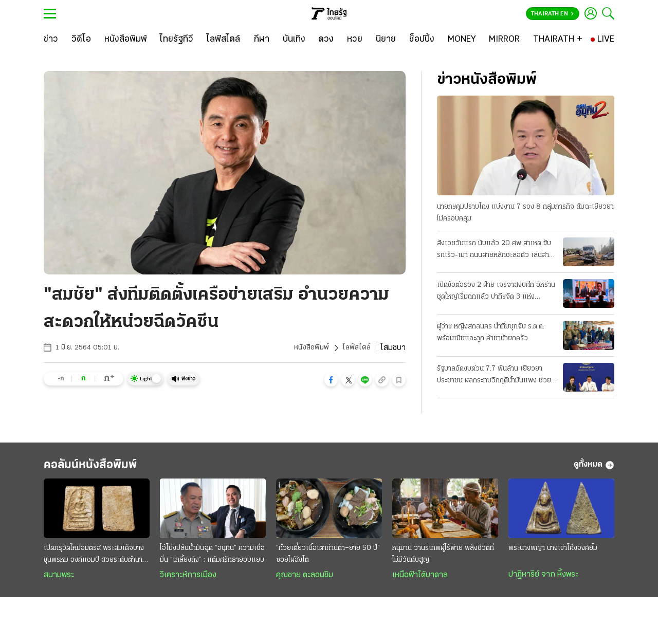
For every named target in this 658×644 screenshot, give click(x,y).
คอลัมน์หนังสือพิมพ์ (104, 467)
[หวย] (355, 40)
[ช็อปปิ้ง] (422, 40)
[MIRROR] (504, 40)
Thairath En (552, 14)
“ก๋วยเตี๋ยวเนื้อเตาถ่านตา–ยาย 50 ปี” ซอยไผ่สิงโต (328, 559)
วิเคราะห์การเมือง (188, 580)
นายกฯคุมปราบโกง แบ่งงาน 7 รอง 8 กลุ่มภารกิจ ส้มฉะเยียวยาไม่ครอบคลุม (525, 213)
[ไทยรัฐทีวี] (177, 40)
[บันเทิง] (294, 40)
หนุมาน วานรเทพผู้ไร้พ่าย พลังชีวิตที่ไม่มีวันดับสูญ (443, 559)
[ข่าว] (51, 40)
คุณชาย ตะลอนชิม (305, 580)
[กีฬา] (261, 40)
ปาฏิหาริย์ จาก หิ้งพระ (543, 579)
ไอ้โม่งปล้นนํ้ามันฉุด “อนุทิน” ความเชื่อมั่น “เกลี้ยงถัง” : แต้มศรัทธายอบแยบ (212, 559)
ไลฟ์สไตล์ (356, 348)
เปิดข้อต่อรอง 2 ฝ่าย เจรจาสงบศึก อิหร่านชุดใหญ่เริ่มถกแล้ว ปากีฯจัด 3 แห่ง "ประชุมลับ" (496, 292)
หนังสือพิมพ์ (309, 348)
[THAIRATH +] (558, 40)
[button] (331, 380)
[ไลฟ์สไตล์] (223, 40)
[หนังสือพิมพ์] (126, 40)
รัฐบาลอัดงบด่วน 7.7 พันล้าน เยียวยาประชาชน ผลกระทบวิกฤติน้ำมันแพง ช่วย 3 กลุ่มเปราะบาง (494, 376)
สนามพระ (59, 580)
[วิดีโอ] (81, 40)
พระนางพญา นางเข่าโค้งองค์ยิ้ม (553, 553)
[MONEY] (462, 40)
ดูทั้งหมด (594, 468)
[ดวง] (326, 40)
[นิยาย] (386, 40)
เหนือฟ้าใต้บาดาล (420, 580)
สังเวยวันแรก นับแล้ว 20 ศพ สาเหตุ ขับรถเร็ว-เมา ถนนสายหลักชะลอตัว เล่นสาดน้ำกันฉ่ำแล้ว (495, 251)
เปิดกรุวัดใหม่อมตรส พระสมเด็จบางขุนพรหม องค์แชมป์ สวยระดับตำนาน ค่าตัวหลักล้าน (95, 560)
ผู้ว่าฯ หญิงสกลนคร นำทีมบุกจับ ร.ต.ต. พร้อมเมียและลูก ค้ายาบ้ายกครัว (491, 334)
